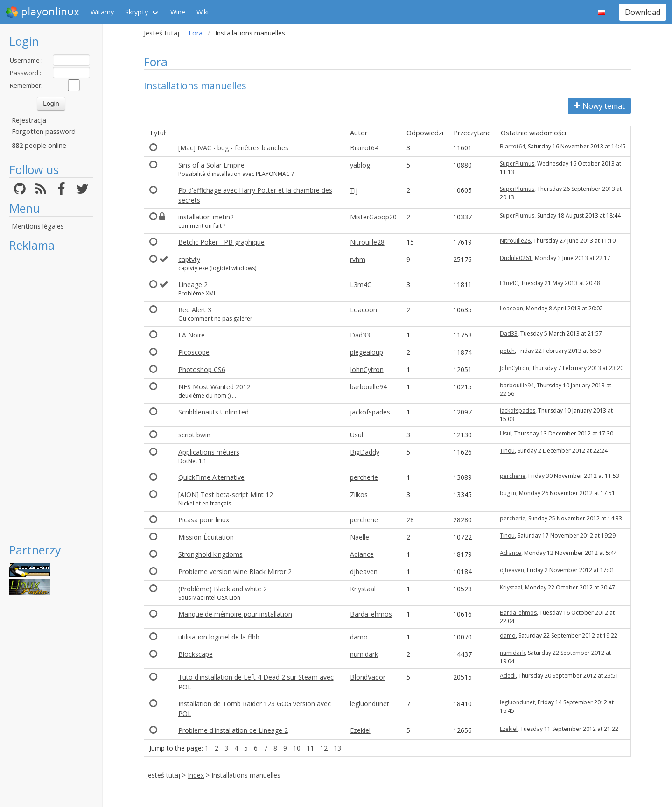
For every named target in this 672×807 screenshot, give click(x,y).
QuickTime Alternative (211, 477)
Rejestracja (29, 120)
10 (297, 748)
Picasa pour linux (204, 520)
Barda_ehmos (371, 614)
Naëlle (360, 537)
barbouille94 (368, 387)
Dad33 (360, 335)
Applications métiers (209, 452)
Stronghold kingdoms (210, 554)
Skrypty (136, 12)
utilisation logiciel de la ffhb (219, 637)
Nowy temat (599, 106)
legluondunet (370, 704)
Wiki (203, 12)
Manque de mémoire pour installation (235, 614)
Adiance (362, 554)
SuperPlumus (517, 164)
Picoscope (194, 352)
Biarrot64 (364, 148)
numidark (364, 654)
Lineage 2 (193, 284)
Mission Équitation (206, 537)
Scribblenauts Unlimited (213, 412)
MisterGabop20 (373, 217)
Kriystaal (363, 589)
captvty (189, 259)
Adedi (508, 676)
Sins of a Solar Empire (211, 165)
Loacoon (364, 310)
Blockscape (196, 654)
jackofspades (370, 412)
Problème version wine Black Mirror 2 (235, 572)
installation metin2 (206, 217)
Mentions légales (38, 226)
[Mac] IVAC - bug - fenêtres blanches (233, 148)
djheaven (364, 572)
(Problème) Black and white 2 (223, 589)
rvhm (358, 259)
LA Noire (192, 335)
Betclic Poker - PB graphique (221, 242)
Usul (357, 435)
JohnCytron (367, 369)
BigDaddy (365, 452)
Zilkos (359, 495)
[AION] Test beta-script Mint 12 (226, 495)
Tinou (507, 451)
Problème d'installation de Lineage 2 (233, 730)
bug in (508, 493)
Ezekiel (360, 730)
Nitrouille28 (367, 242)
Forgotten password (44, 131)
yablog (360, 165)
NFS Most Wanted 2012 (214, 387)
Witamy (102, 12)
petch (507, 351)
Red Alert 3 (195, 310)
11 (310, 748)
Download (643, 12)
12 (324, 748)
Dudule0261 (516, 258)
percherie (364, 477)
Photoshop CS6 (202, 369)
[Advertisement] (51, 398)
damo (359, 637)
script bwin (194, 435)
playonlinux (42, 12)
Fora (196, 33)
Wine (178, 12)
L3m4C (361, 284)
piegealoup (367, 352)
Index (196, 775)
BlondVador (368, 677)
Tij (354, 190)
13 (337, 748)
